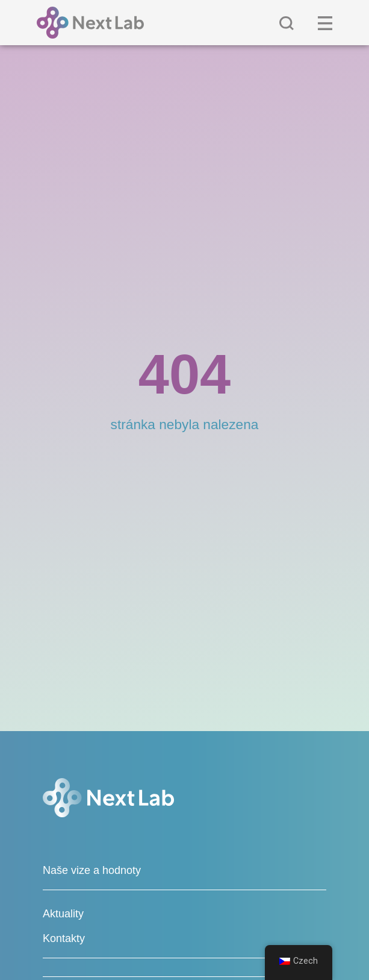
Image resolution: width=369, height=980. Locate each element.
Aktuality (63, 914)
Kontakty (64, 938)
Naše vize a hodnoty (92, 870)
